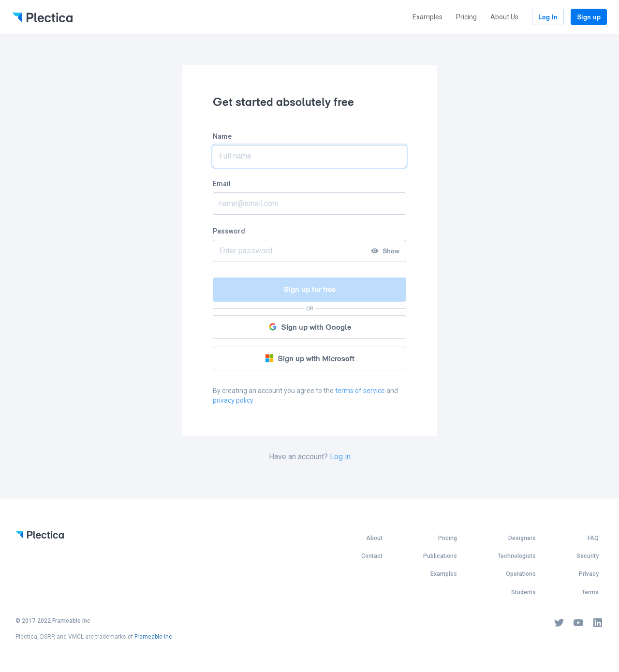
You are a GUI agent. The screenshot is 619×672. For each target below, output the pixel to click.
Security (588, 556)
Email (222, 184)
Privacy (589, 574)
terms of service (360, 391)
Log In (548, 17)
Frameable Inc (153, 637)
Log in (340, 457)
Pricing (466, 17)
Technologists (517, 556)
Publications (440, 556)
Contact (372, 556)
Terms (590, 592)
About (374, 538)
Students (523, 592)
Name (222, 136)
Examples (427, 17)
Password (229, 231)
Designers (522, 538)
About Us (504, 17)
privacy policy (233, 400)
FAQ (593, 538)
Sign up (589, 17)
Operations (521, 574)
